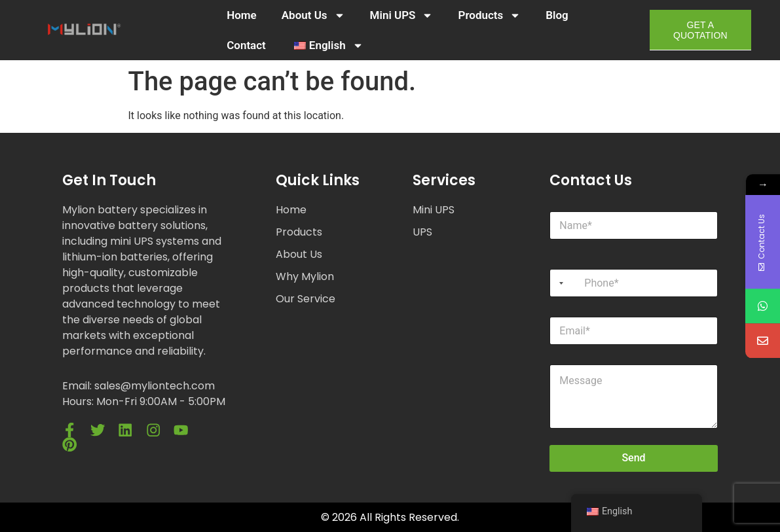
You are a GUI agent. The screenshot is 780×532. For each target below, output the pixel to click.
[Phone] (633, 283)
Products (489, 15)
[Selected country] (559, 283)
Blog (557, 15)
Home (242, 15)
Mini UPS (402, 15)
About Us (313, 15)
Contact (246, 45)
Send (633, 458)
